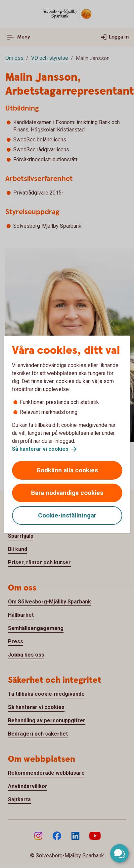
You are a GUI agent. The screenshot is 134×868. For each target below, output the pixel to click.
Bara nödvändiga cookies (67, 493)
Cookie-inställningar (67, 515)
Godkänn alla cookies (67, 470)
